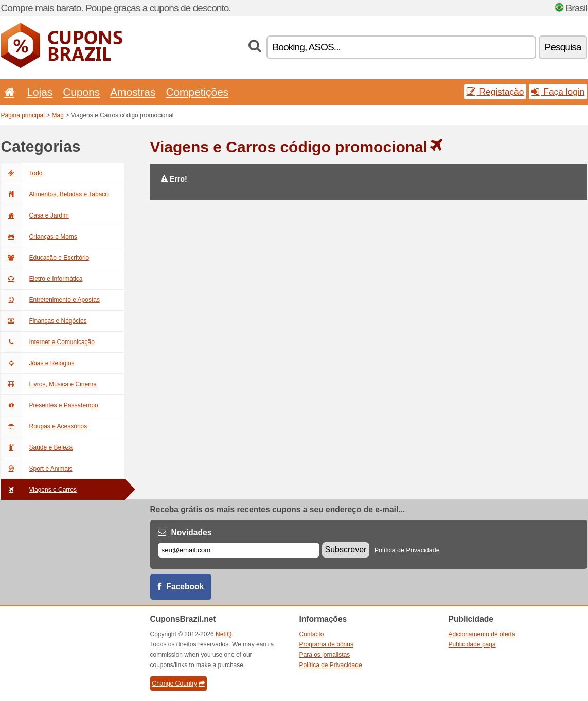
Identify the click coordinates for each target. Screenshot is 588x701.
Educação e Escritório (45, 258)
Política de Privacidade (407, 550)
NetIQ (224, 634)
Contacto (312, 634)
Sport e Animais (37, 469)
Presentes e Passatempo (50, 405)
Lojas (40, 92)
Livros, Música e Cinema (49, 384)
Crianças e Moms (39, 237)
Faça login (558, 92)
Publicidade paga (472, 644)
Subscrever (346, 550)
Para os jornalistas (325, 655)
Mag (58, 115)
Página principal (23, 115)
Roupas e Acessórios (44, 426)
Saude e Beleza (37, 447)
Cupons (81, 92)
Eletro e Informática (42, 279)
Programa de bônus (326, 644)
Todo (22, 173)
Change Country (179, 684)
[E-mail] (239, 550)
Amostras (133, 92)
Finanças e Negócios (44, 321)
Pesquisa (563, 47)
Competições (197, 92)
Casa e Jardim (35, 215)
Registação (495, 92)
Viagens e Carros (39, 490)
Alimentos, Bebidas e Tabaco (55, 194)
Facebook (185, 587)
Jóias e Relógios (38, 363)
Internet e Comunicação (48, 342)
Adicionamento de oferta (482, 634)
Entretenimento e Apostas (50, 300)
